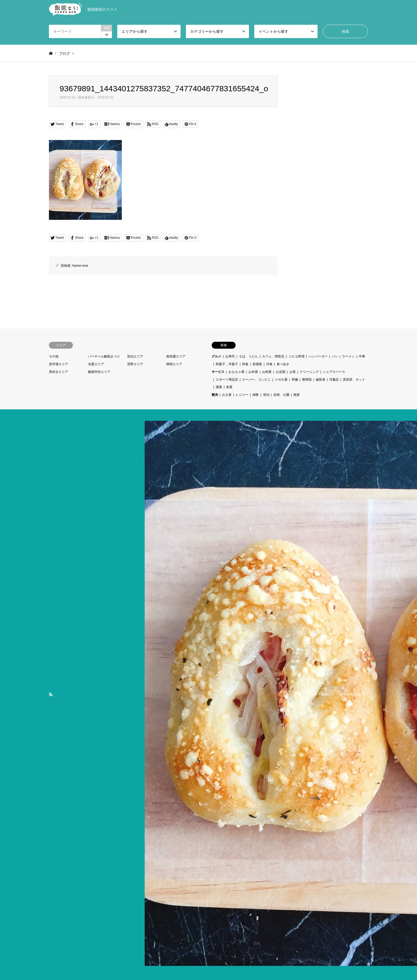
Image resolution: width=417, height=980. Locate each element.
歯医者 (320, 380)
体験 (256, 395)
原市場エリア (59, 364)
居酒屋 (257, 364)
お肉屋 (267, 372)
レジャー (242, 395)
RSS (51, 694)
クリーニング (309, 372)
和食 (245, 364)
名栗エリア (96, 364)
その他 (54, 356)
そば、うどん (248, 356)
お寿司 (230, 356)
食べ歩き (283, 364)
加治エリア (135, 356)
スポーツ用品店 (227, 380)
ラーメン (348, 356)
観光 (215, 395)
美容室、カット (354, 380)
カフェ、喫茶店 (273, 356)
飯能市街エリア (99, 372)
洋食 (269, 364)
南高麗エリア (176, 356)
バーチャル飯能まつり (104, 356)
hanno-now (80, 266)
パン (335, 356)
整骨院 (307, 380)
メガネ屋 (281, 380)
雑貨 (297, 395)
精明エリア (174, 364)
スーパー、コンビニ (256, 380)
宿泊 (266, 395)
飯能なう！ (330, 694)
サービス (218, 372)
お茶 (293, 372)
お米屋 (253, 372)
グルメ (216, 356)
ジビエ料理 (297, 356)
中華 (362, 356)
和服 (295, 380)
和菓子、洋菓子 (227, 364)
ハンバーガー (318, 356)
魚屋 (229, 387)
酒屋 (219, 387)
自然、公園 (281, 395)
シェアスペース (334, 372)
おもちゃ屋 (236, 372)
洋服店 (334, 380)
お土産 (227, 395)
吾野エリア (135, 364)
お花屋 (281, 372)
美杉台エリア (59, 372)
